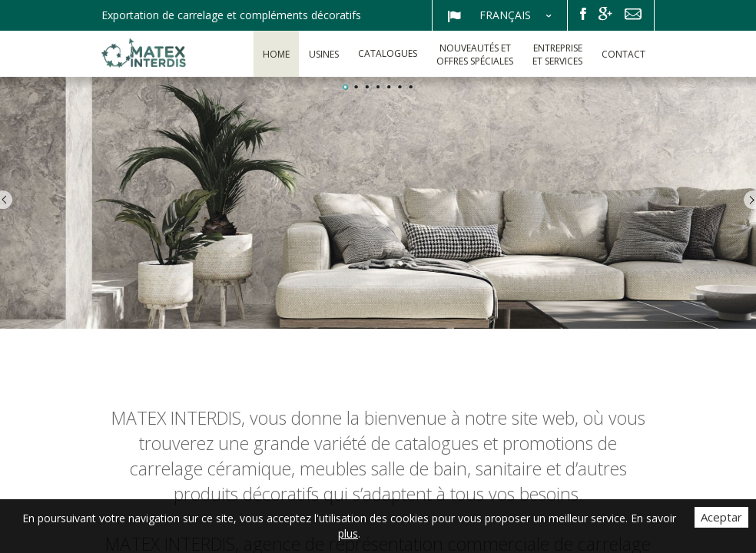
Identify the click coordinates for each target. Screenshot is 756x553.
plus (348, 533)
